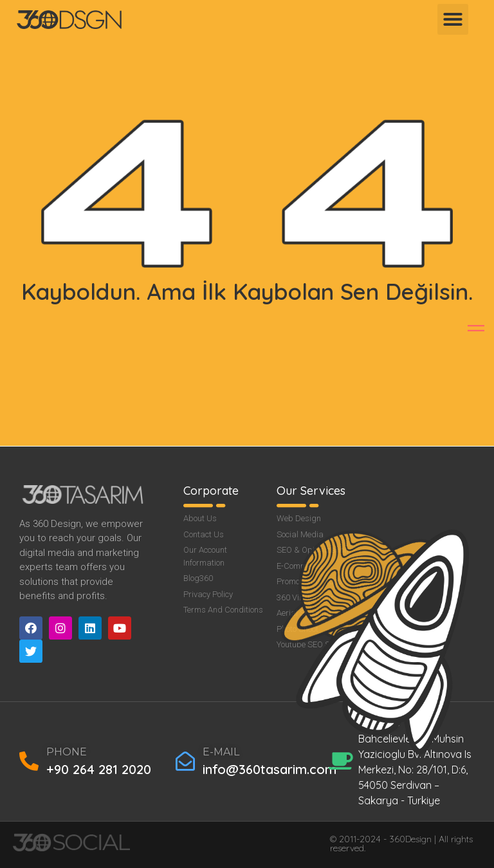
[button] (453, 19)
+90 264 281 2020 (99, 769)
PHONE (67, 752)
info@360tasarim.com (270, 769)
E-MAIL (221, 752)
